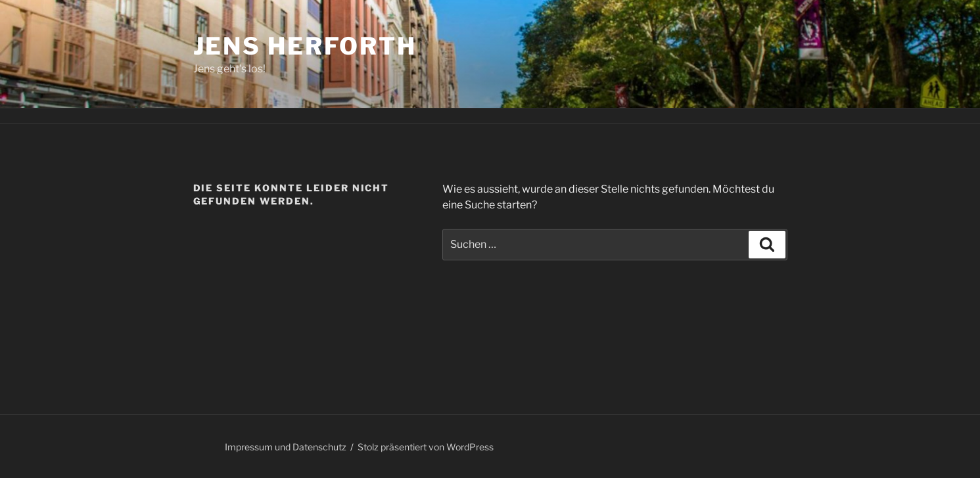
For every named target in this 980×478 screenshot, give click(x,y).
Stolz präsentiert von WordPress (426, 447)
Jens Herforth (305, 46)
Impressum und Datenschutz (286, 447)
